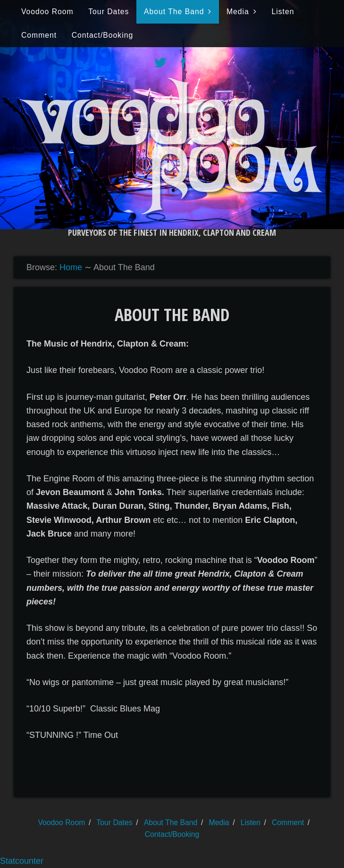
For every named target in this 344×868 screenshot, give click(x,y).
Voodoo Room (47, 12)
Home (71, 267)
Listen (283, 12)
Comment (39, 35)
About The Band (174, 12)
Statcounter (22, 861)
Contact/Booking (103, 35)
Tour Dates (109, 12)
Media (238, 12)
